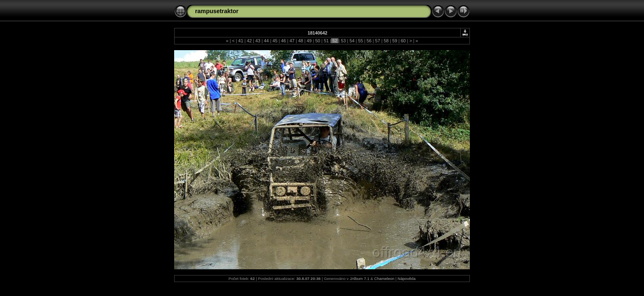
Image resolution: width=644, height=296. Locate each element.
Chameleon (384, 279)
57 (377, 41)
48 (301, 41)
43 (258, 41)
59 (395, 41)
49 (309, 41)
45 (275, 41)
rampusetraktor (217, 11)
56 (369, 41)
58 (386, 41)
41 (241, 41)
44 (267, 41)
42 (249, 41)
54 (352, 41)
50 (318, 41)
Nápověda (407, 279)
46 (283, 41)
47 (292, 41)
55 (361, 41)
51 (326, 41)
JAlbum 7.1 (359, 279)
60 (403, 41)
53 (343, 41)
